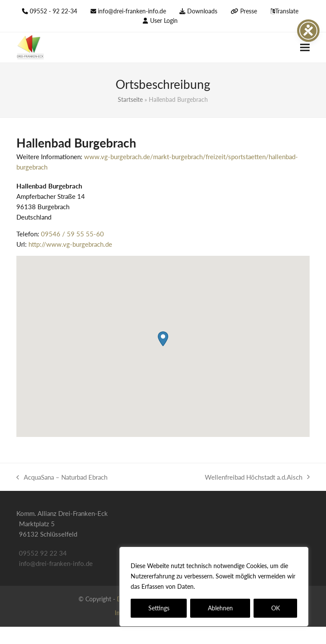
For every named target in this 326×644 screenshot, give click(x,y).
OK (276, 608)
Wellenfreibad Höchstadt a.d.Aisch (257, 478)
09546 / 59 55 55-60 (72, 234)
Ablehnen (220, 608)
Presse (249, 11)
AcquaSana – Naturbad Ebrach (62, 478)
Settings (159, 608)
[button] (305, 48)
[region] (214, 587)
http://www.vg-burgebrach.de (70, 244)
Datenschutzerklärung (228, 586)
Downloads (202, 11)
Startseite (130, 99)
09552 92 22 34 (43, 553)
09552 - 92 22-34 (53, 11)
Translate (287, 11)
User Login (164, 20)
